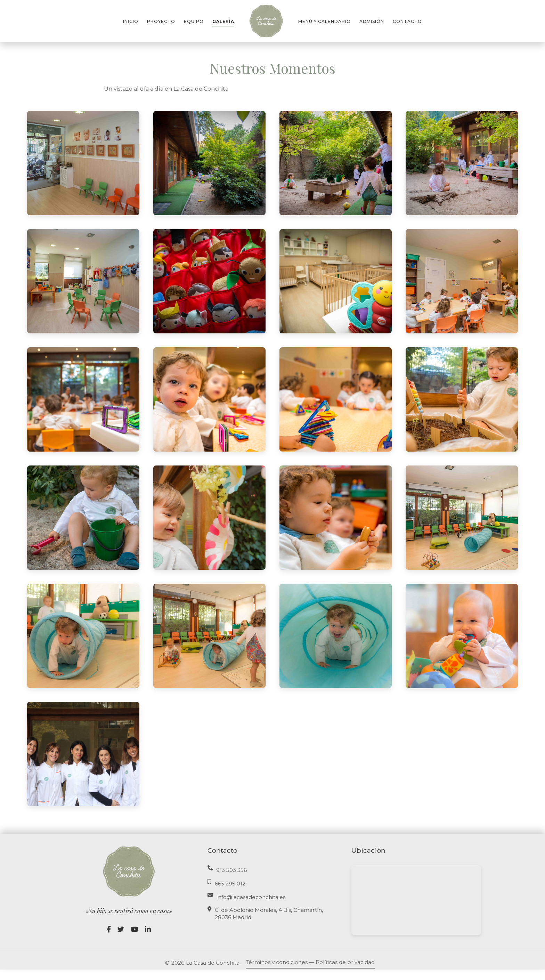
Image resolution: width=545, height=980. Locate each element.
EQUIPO (194, 21)
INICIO (131, 21)
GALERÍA (223, 21)
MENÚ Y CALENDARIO (324, 21)
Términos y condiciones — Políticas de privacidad (310, 962)
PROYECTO (161, 21)
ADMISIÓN (372, 21)
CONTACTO (407, 21)
